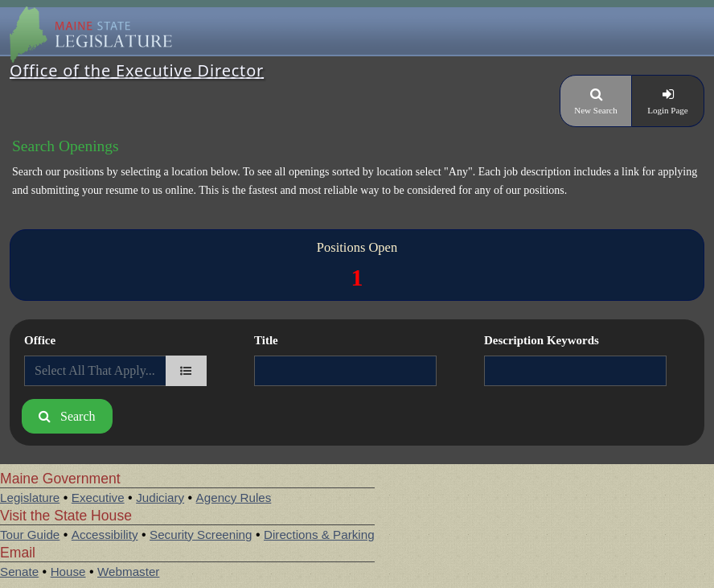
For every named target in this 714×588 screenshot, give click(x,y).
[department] (186, 371)
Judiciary (160, 498)
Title (266, 340)
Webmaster (128, 572)
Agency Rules (234, 498)
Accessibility (105, 535)
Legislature (30, 498)
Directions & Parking (319, 535)
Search (78, 416)
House (68, 572)
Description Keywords (542, 340)
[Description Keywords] (575, 371)
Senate (19, 572)
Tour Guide (30, 535)
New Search (595, 110)
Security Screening (201, 535)
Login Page (667, 110)
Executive (98, 498)
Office (40, 340)
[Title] (345, 371)
